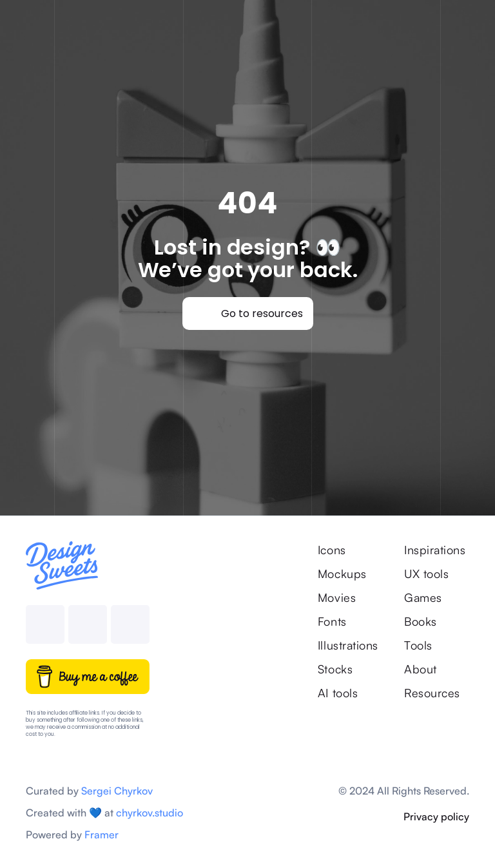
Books (421, 621)
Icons (332, 550)
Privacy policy (436, 816)
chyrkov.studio (150, 813)
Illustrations (348, 645)
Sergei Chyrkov (117, 791)
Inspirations (437, 550)
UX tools (426, 574)
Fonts (332, 621)
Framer (102, 834)
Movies (337, 597)
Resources (432, 693)
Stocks (335, 669)
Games (423, 597)
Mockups (342, 574)
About (421, 669)
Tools (418, 645)
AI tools (338, 693)
